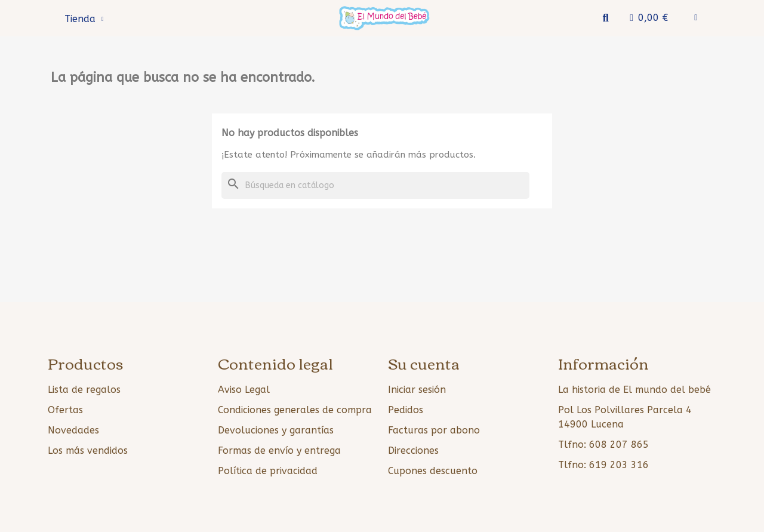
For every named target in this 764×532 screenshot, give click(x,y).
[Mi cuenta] (696, 18)
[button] (606, 18)
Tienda (84, 19)
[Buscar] (375, 185)
